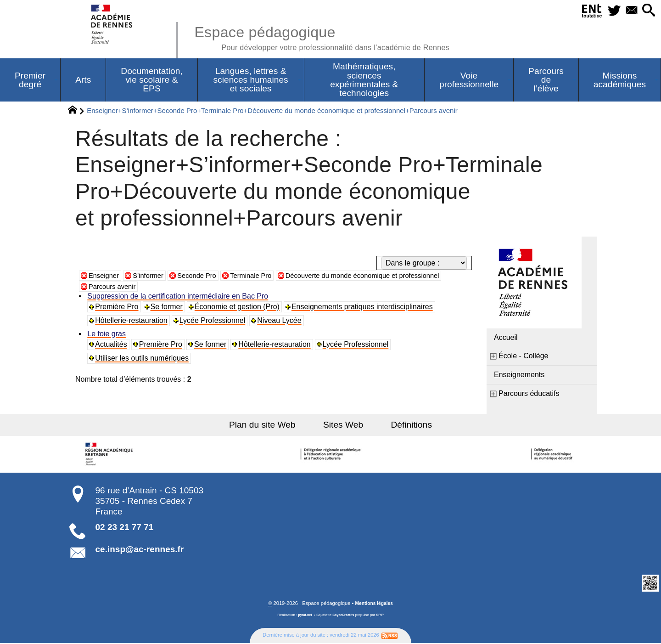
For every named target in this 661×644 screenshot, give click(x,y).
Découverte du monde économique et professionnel (383, 276)
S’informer (153, 276)
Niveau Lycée (280, 321)
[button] (647, 11)
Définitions (404, 426)
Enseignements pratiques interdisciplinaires (364, 308)
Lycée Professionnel (213, 321)
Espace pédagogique (334, 37)
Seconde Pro (204, 276)
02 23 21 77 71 (125, 528)
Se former (168, 308)
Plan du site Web (270, 426)
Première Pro (118, 308)
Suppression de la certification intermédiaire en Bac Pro (179, 297)
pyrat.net (304, 616)
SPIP (381, 616)
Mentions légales (374, 604)
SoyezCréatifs (344, 616)
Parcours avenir (114, 287)
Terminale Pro (262, 276)
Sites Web (343, 426)
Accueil (506, 338)
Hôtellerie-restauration (132, 321)
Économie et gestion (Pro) (238, 308)
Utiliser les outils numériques (143, 359)
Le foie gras (107, 335)
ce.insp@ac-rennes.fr (140, 550)
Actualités (112, 345)
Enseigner (105, 276)
